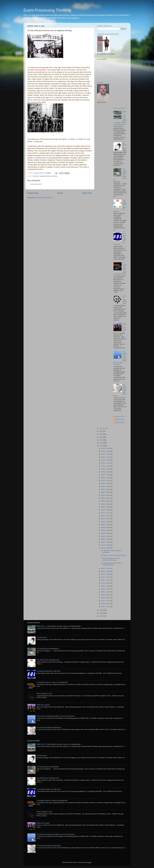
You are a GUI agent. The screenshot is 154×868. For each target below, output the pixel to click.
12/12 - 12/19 (106, 454)
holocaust (36, 176)
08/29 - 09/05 (106, 495)
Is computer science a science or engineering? (52, 682)
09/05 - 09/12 (106, 492)
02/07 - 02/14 (106, 592)
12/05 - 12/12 (106, 457)
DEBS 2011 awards (124, 328)
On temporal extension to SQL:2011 (49, 671)
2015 (101, 431)
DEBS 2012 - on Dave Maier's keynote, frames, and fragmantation (59, 626)
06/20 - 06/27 (106, 519)
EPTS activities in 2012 (125, 300)
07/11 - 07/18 (106, 510)
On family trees (42, 637)
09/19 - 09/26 (106, 486)
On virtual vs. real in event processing (113, 555)
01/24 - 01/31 (106, 598)
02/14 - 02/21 (106, 589)
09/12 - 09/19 (106, 489)
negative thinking (46, 176)
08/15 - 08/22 (106, 501)
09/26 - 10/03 (106, 483)
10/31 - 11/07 (106, 469)
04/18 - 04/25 (106, 545)
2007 (101, 616)
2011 (101, 443)
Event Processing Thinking (47, 10)
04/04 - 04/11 (106, 568)
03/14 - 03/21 (106, 577)
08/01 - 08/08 (106, 507)
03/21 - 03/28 (106, 574)
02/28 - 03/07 (106, 583)
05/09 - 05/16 (106, 536)
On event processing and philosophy (49, 727)
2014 (101, 434)
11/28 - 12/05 (106, 460)
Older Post (87, 193)
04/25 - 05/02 (106, 542)
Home (60, 193)
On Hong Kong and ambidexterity (48, 649)
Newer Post (33, 193)
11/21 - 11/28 (106, 463)
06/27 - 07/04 (106, 516)
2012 (101, 440)
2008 (101, 613)
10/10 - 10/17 (106, 478)
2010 (101, 446)
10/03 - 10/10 (106, 481)
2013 (101, 437)
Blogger (89, 862)
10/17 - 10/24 (106, 475)
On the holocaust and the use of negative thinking (111, 564)
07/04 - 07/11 (106, 513)
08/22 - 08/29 (106, 498)
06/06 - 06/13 (106, 525)
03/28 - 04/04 (106, 571)
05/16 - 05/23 (106, 533)
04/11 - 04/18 (106, 548)
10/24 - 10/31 (106, 472)
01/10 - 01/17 (106, 604)
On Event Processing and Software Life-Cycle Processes (56, 716)
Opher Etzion (120, 419)
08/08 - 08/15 (106, 504)
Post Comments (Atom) (44, 198)
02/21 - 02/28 (106, 586)
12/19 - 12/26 (106, 451)
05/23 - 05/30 (106, 530)
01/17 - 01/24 (106, 601)
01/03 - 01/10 (106, 607)
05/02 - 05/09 (106, 539)
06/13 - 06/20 (106, 522)
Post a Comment (36, 184)
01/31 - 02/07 (106, 595)
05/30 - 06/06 (106, 527)
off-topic (55, 176)
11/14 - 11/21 (106, 466)
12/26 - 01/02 (106, 448)
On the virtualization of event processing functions (110, 559)
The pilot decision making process (48, 660)
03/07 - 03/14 (106, 580)
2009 (101, 610)
